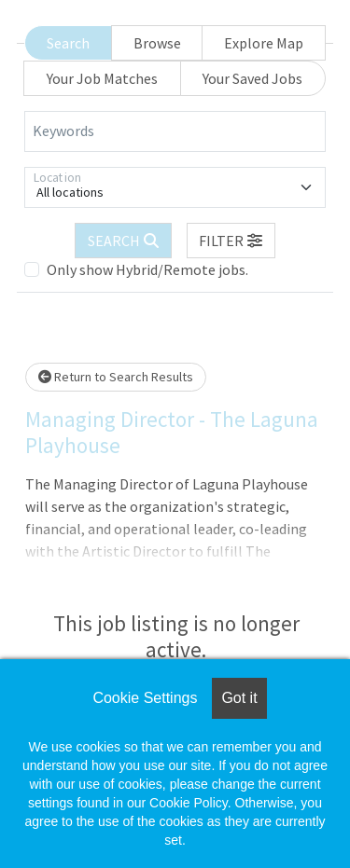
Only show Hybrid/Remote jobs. (147, 269)
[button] (231, 241)
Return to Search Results (116, 377)
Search (68, 43)
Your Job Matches (102, 78)
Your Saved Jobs (252, 78)
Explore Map (264, 43)
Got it (239, 698)
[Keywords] (175, 131)
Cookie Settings (145, 698)
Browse (157, 43)
